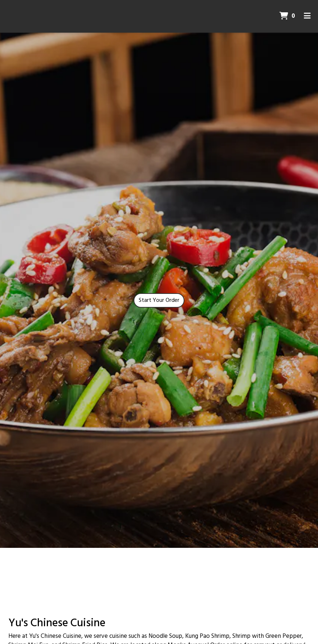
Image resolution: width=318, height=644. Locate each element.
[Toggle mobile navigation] (307, 16)
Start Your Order (159, 300)
